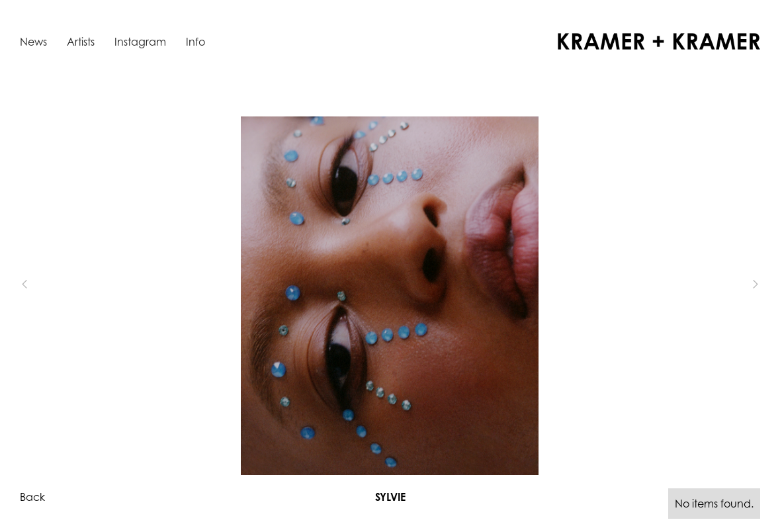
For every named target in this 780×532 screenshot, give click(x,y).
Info (195, 42)
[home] (659, 41)
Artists (81, 42)
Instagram (140, 42)
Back (32, 497)
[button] (46, 284)
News (33, 42)
